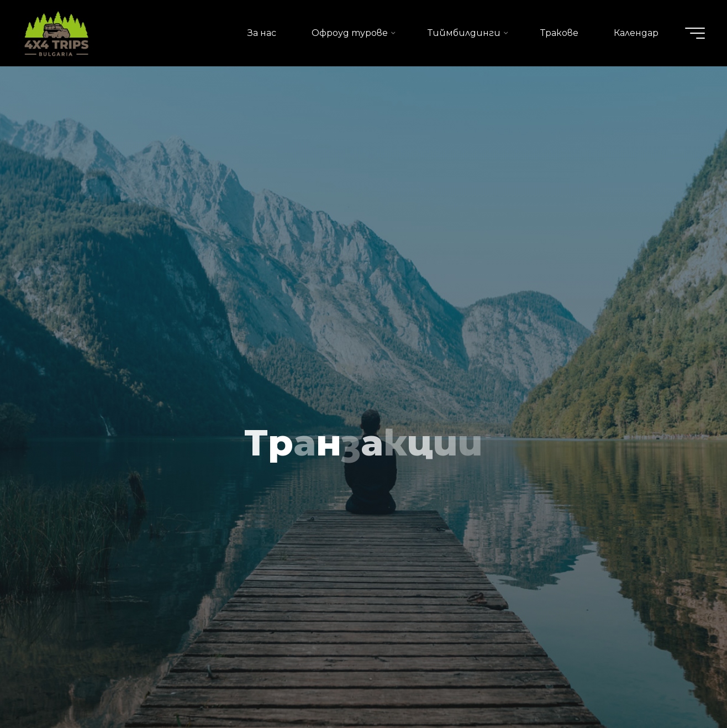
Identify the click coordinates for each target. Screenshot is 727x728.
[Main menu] (695, 33)
